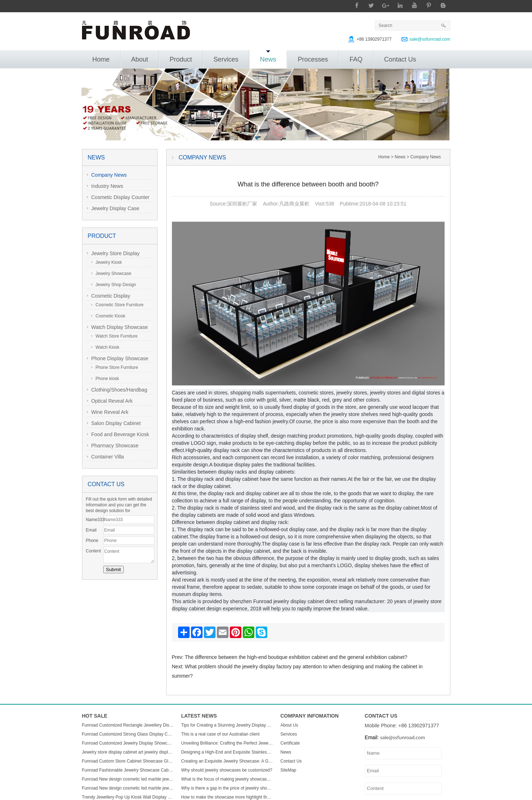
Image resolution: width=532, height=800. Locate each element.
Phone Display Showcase (118, 358)
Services (226, 59)
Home (101, 59)
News (268, 57)
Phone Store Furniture (115, 367)
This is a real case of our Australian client (220, 734)
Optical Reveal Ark (110, 401)
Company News (107, 175)
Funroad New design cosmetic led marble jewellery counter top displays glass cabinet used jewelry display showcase (128, 779)
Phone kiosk (105, 379)
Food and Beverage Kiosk (118, 434)
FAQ (356, 59)
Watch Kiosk (105, 347)
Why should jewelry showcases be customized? (227, 770)
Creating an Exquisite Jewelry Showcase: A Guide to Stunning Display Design (227, 761)
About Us (289, 725)
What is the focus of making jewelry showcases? (227, 779)
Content (94, 551)
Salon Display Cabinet (114, 423)
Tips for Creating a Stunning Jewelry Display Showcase (227, 725)
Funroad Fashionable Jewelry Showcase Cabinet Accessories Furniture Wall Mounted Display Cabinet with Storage (128, 770)
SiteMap (288, 770)
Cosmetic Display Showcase (109, 297)
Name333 (95, 520)
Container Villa (106, 457)
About (140, 59)
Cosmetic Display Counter (118, 197)
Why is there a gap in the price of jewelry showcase (227, 788)
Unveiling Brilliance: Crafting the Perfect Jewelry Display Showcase (227, 743)
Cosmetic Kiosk (108, 316)
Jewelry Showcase (111, 274)
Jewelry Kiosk (107, 262)
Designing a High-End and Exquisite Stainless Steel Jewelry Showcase (227, 752)
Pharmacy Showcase (113, 446)
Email (91, 530)
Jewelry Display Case (113, 208)
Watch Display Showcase (117, 327)
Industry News (105, 186)
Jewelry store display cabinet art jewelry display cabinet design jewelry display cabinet (128, 752)
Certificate (290, 743)
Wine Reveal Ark (108, 412)
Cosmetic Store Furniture (117, 305)
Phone (92, 541)
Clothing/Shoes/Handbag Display (117, 391)
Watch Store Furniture (115, 336)
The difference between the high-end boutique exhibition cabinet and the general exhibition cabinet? (296, 657)
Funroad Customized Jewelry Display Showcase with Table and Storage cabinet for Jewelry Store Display (128, 743)
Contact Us (400, 59)
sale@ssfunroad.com (430, 39)
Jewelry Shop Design (114, 285)
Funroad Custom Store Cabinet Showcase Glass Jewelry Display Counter (128, 761)
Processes (313, 59)
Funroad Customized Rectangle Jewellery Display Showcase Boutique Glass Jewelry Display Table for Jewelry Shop (128, 725)
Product (181, 59)
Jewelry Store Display (113, 253)
